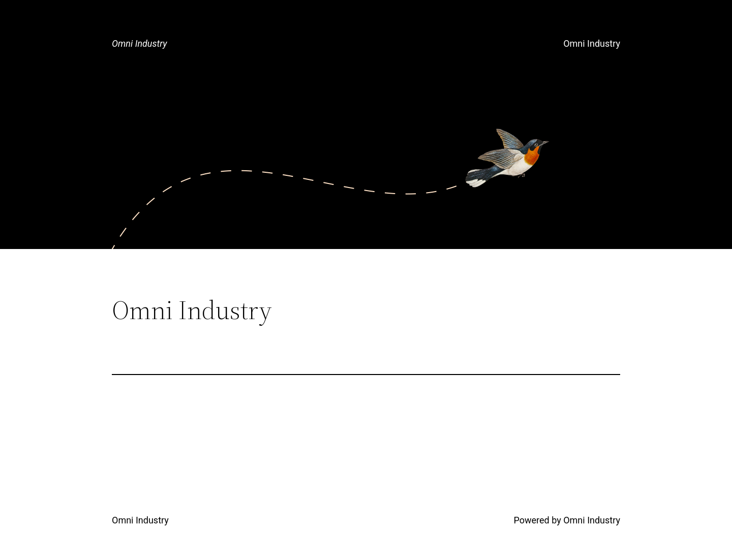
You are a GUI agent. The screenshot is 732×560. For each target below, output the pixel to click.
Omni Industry (140, 43)
